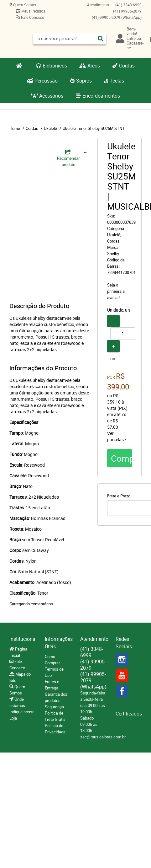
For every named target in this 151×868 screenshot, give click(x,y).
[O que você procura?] (101, 39)
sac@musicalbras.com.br (103, 737)
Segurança (54, 707)
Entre (131, 38)
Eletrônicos (55, 66)
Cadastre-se (135, 45)
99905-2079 (127, 11)
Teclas (117, 81)
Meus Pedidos (33, 11)
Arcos (94, 66)
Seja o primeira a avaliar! (116, 291)
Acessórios (51, 96)
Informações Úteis (58, 643)
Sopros (84, 81)
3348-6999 (128, 5)
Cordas (127, 66)
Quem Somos (24, 5)
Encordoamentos (101, 96)
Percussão (46, 81)
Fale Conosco (32, 17)
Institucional (22, 639)
